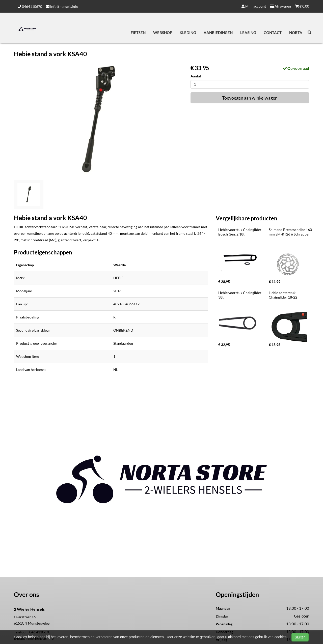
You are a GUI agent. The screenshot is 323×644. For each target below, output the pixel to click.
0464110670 (30, 6)
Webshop (163, 33)
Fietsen (138, 33)
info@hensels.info (62, 6)
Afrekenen (280, 6)
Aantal (196, 76)
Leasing (248, 33)
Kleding (188, 33)
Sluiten (300, 637)
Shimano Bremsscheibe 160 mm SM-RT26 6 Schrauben (291, 232)
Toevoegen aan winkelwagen (250, 98)
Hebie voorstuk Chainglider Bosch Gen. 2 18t (240, 232)
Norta (296, 33)
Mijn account (254, 6)
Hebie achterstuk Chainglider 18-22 (283, 295)
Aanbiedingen (218, 33)
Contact (273, 33)
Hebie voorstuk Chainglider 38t (240, 295)
